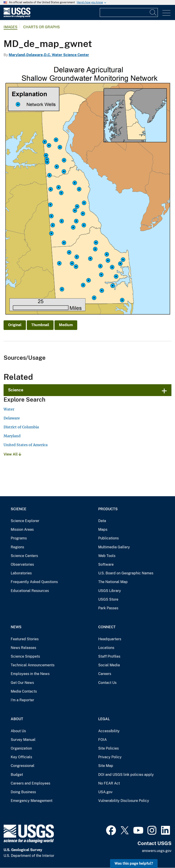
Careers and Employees (30, 783)
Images (10, 27)
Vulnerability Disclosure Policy (124, 801)
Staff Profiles (109, 656)
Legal (104, 719)
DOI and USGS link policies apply (126, 775)
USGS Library (110, 591)
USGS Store (108, 599)
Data (102, 521)
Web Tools (107, 556)
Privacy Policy (110, 757)
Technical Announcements (33, 665)
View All (12, 454)
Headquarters (110, 639)
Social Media (109, 665)
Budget (17, 775)
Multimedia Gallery (114, 547)
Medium (66, 325)
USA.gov (105, 792)
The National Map (113, 582)
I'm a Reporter (22, 700)
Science (16, 390)
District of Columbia (21, 427)
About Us (18, 731)
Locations (106, 648)
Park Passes (108, 608)
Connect (107, 627)
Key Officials (21, 757)
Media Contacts (24, 691)
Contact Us (107, 683)
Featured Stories (25, 639)
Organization (21, 748)
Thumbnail (40, 325)
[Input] (129, 12)
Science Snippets (25, 656)
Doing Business (23, 792)
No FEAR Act (109, 783)
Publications (108, 538)
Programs (19, 538)
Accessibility (109, 731)
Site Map (106, 766)
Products (108, 509)
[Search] (153, 12)
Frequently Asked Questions (34, 582)
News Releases (23, 648)
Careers (105, 674)
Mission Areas (22, 530)
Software (106, 564)
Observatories (22, 564)
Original (15, 325)
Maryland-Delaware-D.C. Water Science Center (49, 55)
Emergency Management (32, 801)
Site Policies (108, 748)
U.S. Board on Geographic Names (126, 573)
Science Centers (24, 556)
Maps (103, 530)
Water (9, 409)
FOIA (102, 740)
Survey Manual (23, 740)
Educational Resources (30, 591)
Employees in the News (30, 674)
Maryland (12, 436)
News (16, 627)
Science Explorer (25, 521)
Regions (17, 547)
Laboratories (21, 573)
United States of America (26, 445)
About (17, 719)
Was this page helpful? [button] (134, 863)
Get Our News (22, 683)
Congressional (23, 766)
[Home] (17, 16)
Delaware (12, 418)
